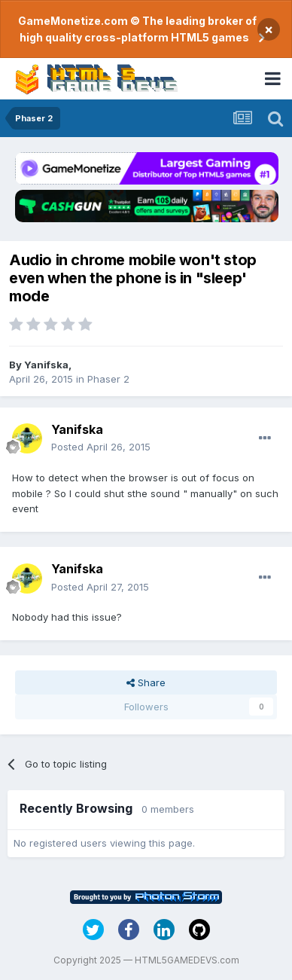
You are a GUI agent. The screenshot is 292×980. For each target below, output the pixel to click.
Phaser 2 (108, 379)
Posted (101, 447)
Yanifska (46, 365)
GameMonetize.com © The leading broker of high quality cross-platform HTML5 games (137, 29)
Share (146, 682)
